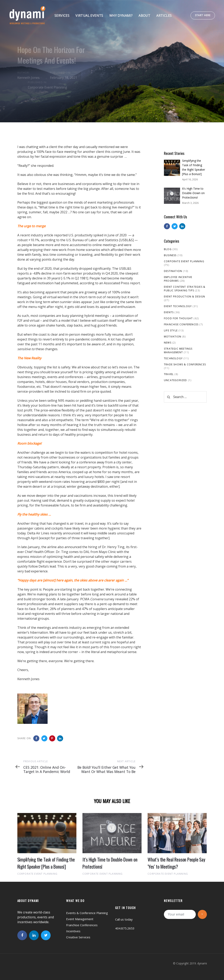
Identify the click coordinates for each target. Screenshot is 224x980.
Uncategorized (176, 380)
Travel (169, 374)
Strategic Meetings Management (178, 350)
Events (169, 312)
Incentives (73, 931)
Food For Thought (178, 318)
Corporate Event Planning (47, 87)
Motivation (173, 337)
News (168, 343)
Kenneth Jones (28, 78)
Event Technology (178, 306)
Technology (173, 358)
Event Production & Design (184, 297)
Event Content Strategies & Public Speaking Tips (185, 289)
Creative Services (78, 937)
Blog (168, 249)
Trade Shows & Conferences (185, 364)
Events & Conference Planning (87, 913)
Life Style (171, 330)
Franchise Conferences (181, 324)
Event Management (80, 919)
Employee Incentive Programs (178, 279)
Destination (173, 271)
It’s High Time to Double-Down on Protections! (193, 193)
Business (170, 255)
